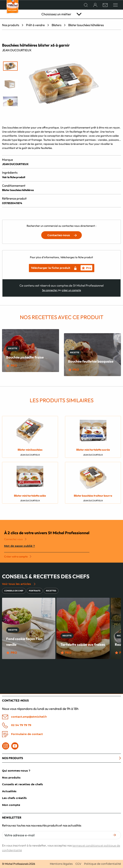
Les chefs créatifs (14, 798)
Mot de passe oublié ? (19, 546)
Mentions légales (61, 864)
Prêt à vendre (35, 25)
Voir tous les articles (19, 584)
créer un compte (71, 290)
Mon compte (11, 805)
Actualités (9, 791)
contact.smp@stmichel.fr (24, 717)
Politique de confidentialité (102, 864)
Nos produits (11, 25)
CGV (78, 864)
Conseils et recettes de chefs (22, 784)
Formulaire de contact (22, 734)
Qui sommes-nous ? (16, 771)
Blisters (56, 25)
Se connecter (50, 290)
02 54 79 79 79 (17, 725)
